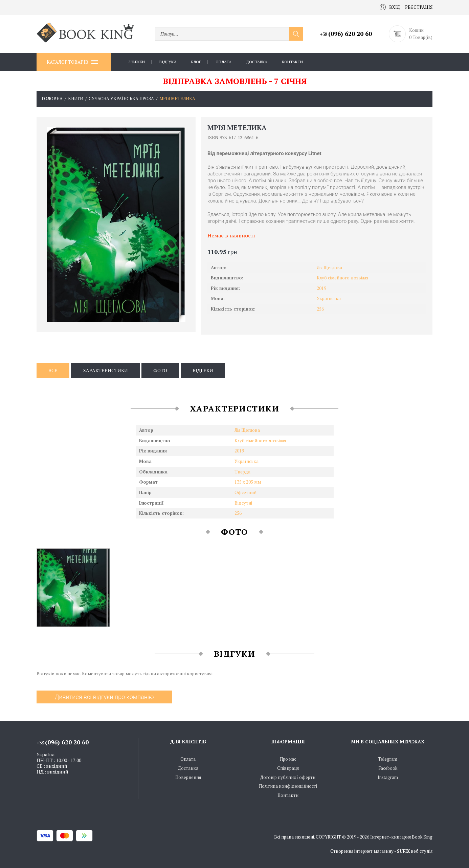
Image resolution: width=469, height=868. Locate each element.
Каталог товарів (72, 62)
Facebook (388, 768)
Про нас (288, 759)
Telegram (388, 759)
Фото (160, 370)
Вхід (390, 7)
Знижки (137, 62)
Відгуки (168, 62)
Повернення (188, 777)
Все (53, 370)
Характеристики (105, 370)
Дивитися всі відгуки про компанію (104, 697)
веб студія (422, 851)
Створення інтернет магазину (362, 851)
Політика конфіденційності (288, 786)
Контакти (292, 62)
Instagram (388, 777)
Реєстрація (419, 7)
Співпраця (288, 768)
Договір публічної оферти (288, 777)
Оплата (224, 62)
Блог (196, 62)
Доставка (257, 62)
